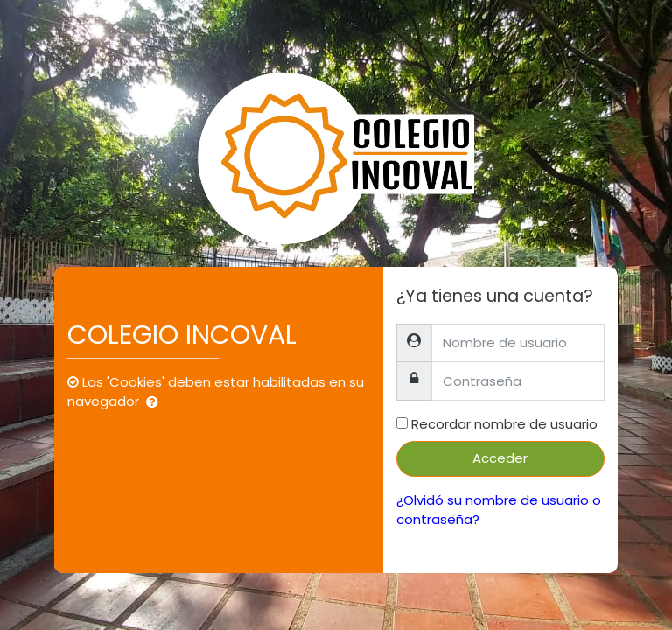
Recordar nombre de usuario (504, 424)
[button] (156, 403)
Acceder (500, 458)
